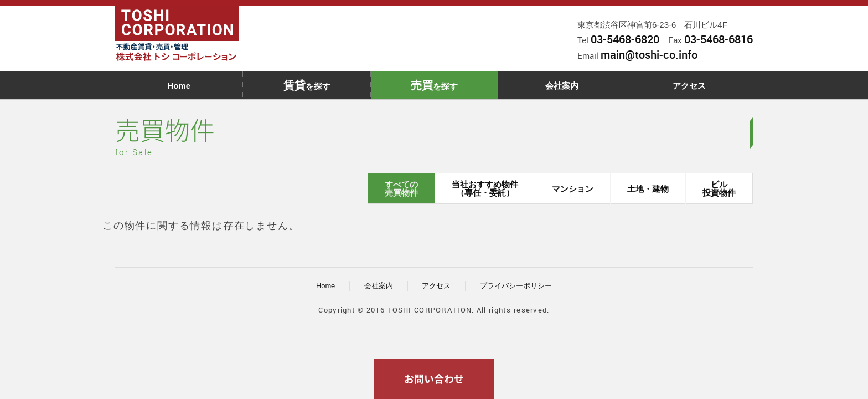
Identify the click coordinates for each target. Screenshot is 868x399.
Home (179, 86)
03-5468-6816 (719, 39)
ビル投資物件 (719, 188)
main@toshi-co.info (649, 55)
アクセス (689, 86)
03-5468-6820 (625, 39)
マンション (573, 189)
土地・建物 (648, 189)
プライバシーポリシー (516, 286)
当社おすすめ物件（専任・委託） (485, 188)
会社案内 (562, 86)
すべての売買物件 (401, 188)
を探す (307, 85)
